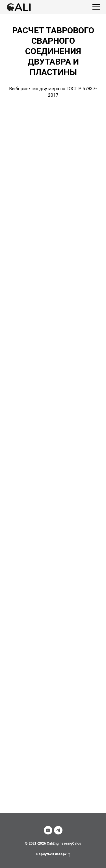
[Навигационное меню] (96, 7)
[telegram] (58, 830)
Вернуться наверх (53, 854)
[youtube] (48, 830)
